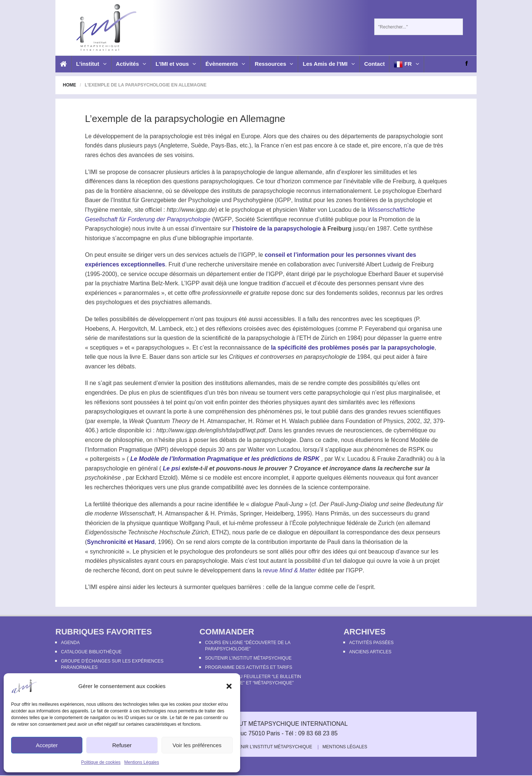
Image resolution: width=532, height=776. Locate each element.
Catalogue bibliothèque (91, 652)
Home (69, 85)
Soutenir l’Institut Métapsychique (248, 658)
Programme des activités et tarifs (249, 667)
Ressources (274, 64)
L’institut (91, 64)
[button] (229, 686)
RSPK (416, 450)
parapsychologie (171, 136)
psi (298, 411)
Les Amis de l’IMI (329, 64)
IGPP (284, 200)
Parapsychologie (107, 229)
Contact (375, 64)
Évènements (225, 64)
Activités (131, 64)
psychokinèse (103, 478)
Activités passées (371, 643)
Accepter (47, 745)
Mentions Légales (141, 762)
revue (290, 570)
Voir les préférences (197, 745)
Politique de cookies (101, 762)
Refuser (122, 745)
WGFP (223, 219)
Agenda (70, 643)
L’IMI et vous (176, 64)
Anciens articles (370, 652)
